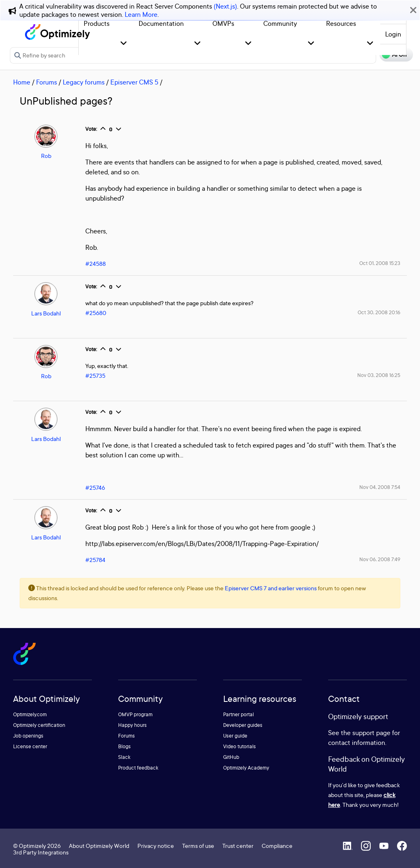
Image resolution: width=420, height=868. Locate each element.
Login (393, 34)
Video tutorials (240, 746)
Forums (47, 82)
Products (97, 23)
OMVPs (223, 23)
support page (371, 733)
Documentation (161, 23)
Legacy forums (84, 82)
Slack (124, 757)
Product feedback (138, 768)
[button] (124, 44)
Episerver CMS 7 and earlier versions (271, 588)
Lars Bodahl (46, 313)
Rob (46, 156)
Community (280, 23)
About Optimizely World (99, 846)
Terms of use (198, 846)
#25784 (95, 560)
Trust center (238, 846)
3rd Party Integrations (41, 852)
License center (30, 746)
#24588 (96, 264)
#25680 (96, 313)
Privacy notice (156, 846)
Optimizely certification (39, 725)
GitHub (231, 757)
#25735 (95, 376)
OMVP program (135, 714)
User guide (235, 736)
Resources (341, 23)
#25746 (95, 488)
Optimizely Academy (246, 768)
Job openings (28, 736)
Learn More (141, 14)
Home (22, 82)
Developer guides (243, 725)
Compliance (277, 846)
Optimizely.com (30, 714)
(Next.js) (225, 6)
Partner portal (239, 714)
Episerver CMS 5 (134, 82)
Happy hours (132, 725)
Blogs (124, 746)
